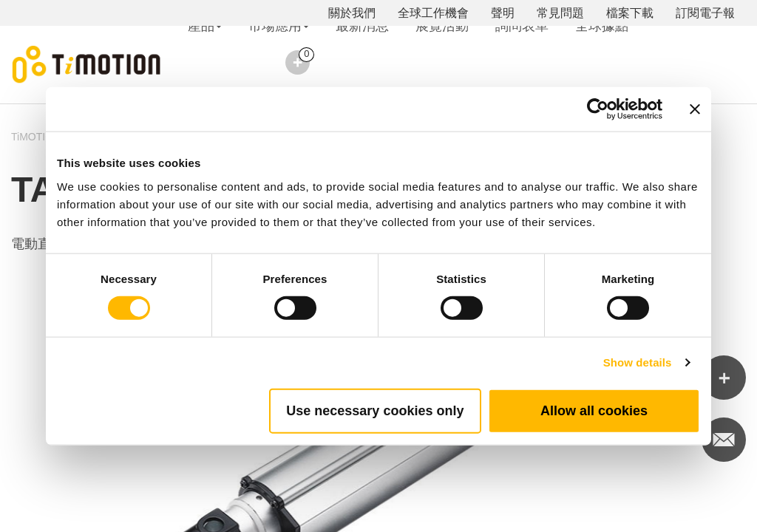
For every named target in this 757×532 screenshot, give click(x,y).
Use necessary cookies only (375, 410)
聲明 (503, 13)
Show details (638, 362)
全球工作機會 (433, 13)
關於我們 (352, 13)
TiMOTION (36, 137)
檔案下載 (630, 13)
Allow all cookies (594, 410)
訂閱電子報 (705, 13)
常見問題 (560, 13)
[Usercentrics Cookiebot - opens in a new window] (598, 109)
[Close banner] (695, 109)
